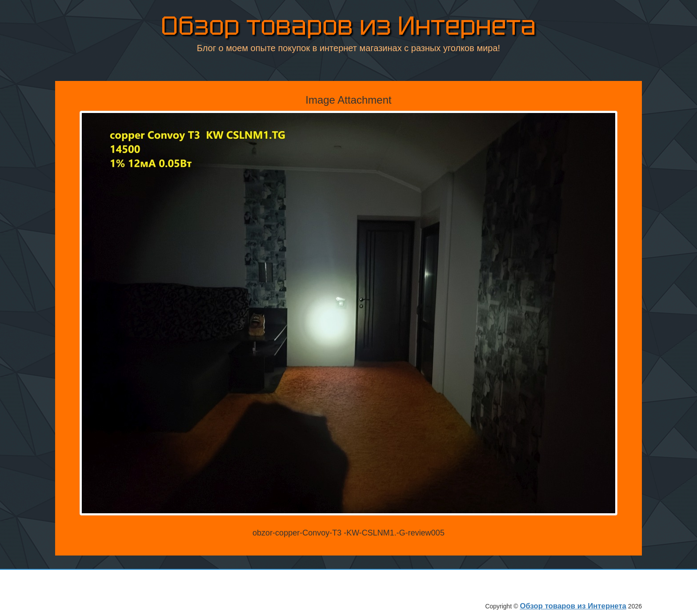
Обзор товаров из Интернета (348, 27)
